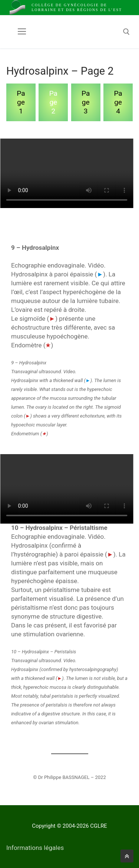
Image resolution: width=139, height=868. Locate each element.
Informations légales (35, 848)
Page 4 (118, 102)
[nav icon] (22, 32)
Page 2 (53, 102)
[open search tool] (126, 32)
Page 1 (21, 102)
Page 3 (86, 102)
